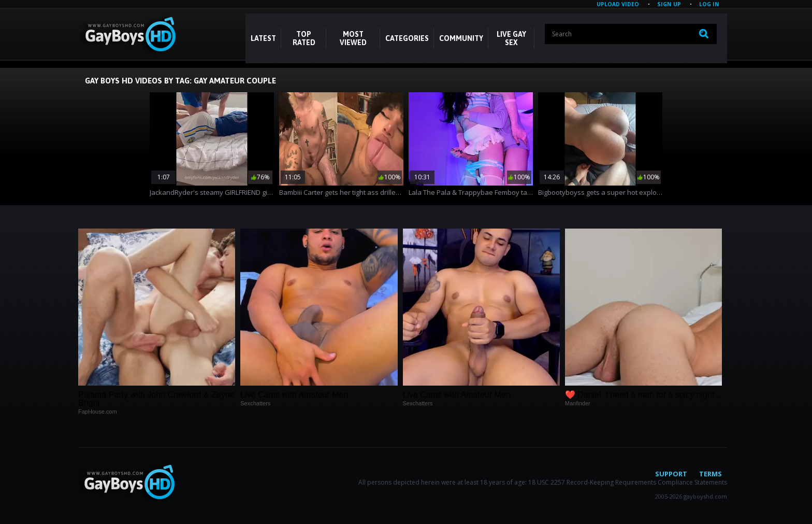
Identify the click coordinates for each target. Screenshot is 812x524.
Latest (263, 38)
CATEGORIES (407, 38)
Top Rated (304, 38)
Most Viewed (353, 38)
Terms (711, 474)
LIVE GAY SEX (511, 38)
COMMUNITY (461, 38)
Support (671, 474)
